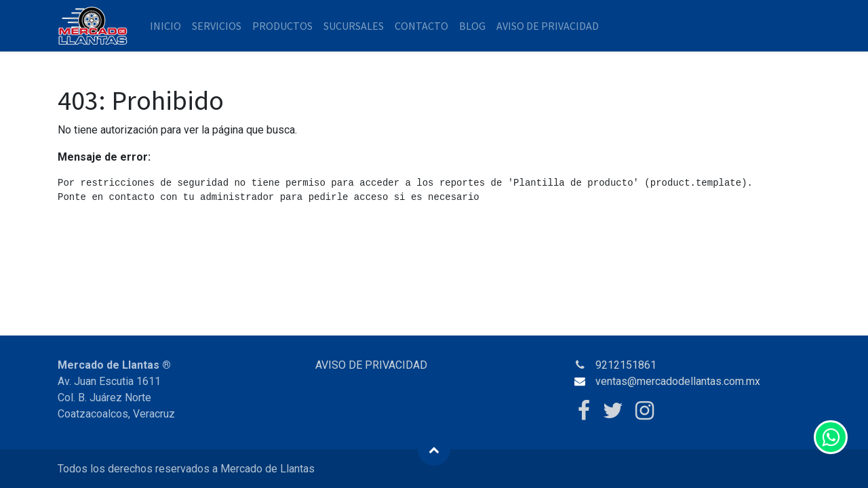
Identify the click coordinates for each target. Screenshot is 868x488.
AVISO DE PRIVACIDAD (371, 365)
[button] (434, 449)
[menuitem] (165, 26)
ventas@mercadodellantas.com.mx (678, 381)
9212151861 (626, 365)
